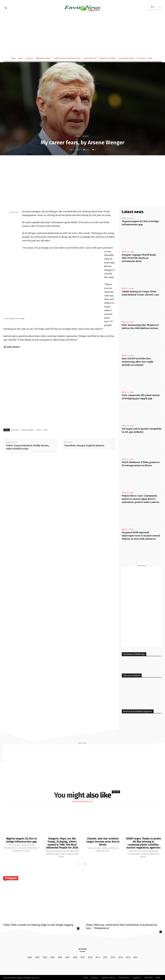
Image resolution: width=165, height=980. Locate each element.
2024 (45, 957)
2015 (113, 957)
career (39, 430)
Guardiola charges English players (84, 445)
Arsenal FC (15, 430)
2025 (37, 957)
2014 (120, 957)
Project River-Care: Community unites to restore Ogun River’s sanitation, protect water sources (141, 499)
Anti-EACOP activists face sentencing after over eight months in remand (138, 362)
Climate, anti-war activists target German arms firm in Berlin (103, 841)
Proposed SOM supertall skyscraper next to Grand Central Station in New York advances (141, 536)
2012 (136, 957)
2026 (30, 957)
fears (46, 430)
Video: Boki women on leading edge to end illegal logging (38, 924)
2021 (68, 957)
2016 (105, 957)
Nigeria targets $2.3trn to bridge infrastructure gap (22, 840)
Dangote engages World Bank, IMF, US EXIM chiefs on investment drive (139, 258)
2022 (60, 957)
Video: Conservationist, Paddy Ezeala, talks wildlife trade (28, 447)
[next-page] (85, 864)
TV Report (11, 878)
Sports (85, 136)
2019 (83, 957)
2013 (128, 957)
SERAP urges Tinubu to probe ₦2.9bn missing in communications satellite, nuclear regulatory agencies (143, 843)
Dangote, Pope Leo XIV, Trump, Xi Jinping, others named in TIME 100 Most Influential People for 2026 (62, 843)
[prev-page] (79, 864)
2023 (52, 957)
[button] (6, 8)
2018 (90, 957)
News (78, 136)
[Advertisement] (82, 35)
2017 (98, 957)
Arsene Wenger (28, 430)
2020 (75, 957)
